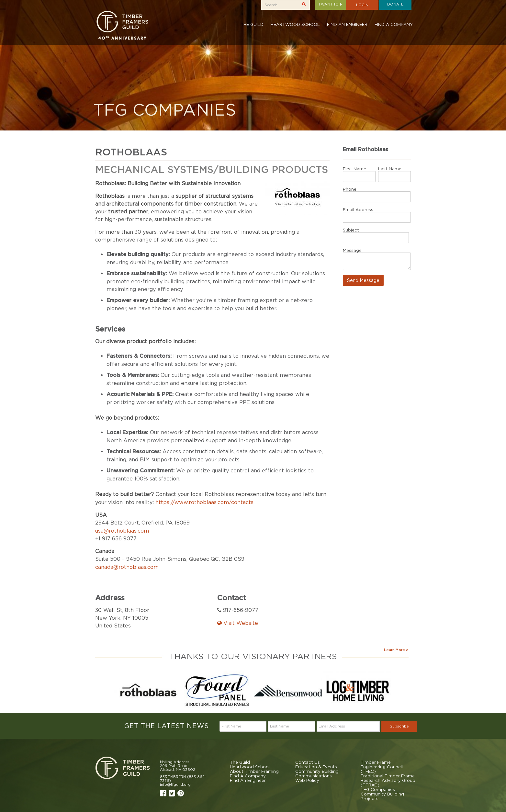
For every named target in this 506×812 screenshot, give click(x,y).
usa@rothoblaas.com (122, 531)
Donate (395, 4)
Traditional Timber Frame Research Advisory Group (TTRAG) (388, 780)
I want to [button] (331, 4)
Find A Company (394, 24)
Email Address (358, 209)
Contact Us (308, 762)
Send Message (363, 280)
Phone (350, 189)
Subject (351, 230)
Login (362, 5)
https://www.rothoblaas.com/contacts (204, 502)
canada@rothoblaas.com (127, 567)
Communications (314, 776)
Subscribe (399, 726)
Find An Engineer (347, 24)
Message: (353, 250)
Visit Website (238, 623)
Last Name (390, 169)
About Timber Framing (254, 771)
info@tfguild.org (175, 784)
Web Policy (307, 780)
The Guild (252, 24)
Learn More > (396, 650)
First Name (354, 169)
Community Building (317, 771)
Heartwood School (295, 24)
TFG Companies (378, 789)
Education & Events (316, 767)
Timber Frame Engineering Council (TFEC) (382, 767)
